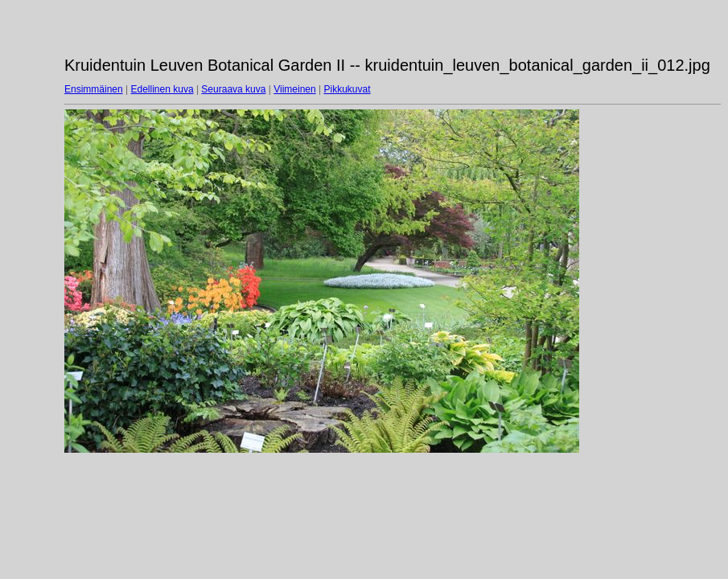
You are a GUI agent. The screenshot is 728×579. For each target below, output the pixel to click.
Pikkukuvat (348, 89)
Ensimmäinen (94, 89)
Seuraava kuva (233, 89)
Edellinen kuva (162, 89)
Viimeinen (294, 89)
